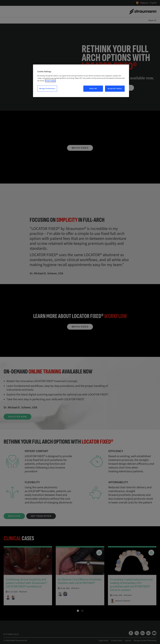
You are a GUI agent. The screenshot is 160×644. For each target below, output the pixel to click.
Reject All (93, 89)
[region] (81, 81)
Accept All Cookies (115, 89)
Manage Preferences (47, 89)
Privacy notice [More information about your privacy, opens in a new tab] (50, 81)
